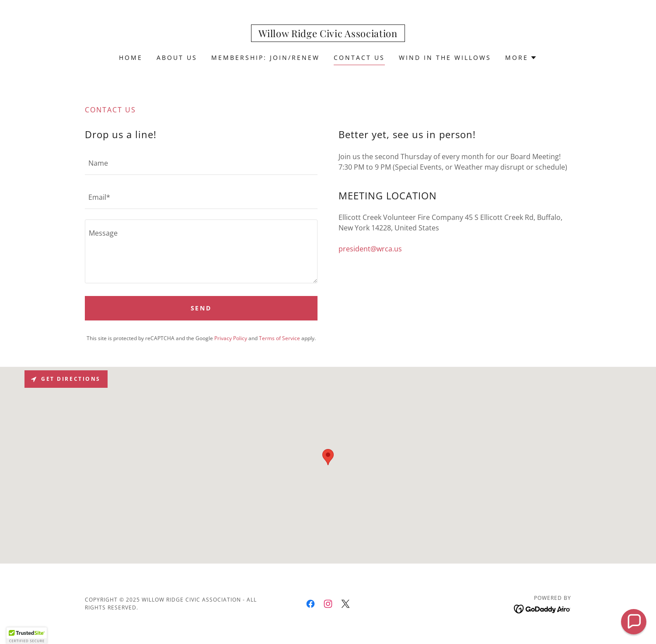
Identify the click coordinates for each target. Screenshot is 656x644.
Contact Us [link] (359, 57)
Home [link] (131, 57)
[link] (328, 35)
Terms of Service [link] (279, 338)
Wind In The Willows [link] (445, 57)
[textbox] (201, 163)
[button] (521, 58)
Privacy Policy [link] (231, 338)
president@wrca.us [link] (370, 249)
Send (201, 308)
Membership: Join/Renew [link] (265, 57)
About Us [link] (177, 57)
